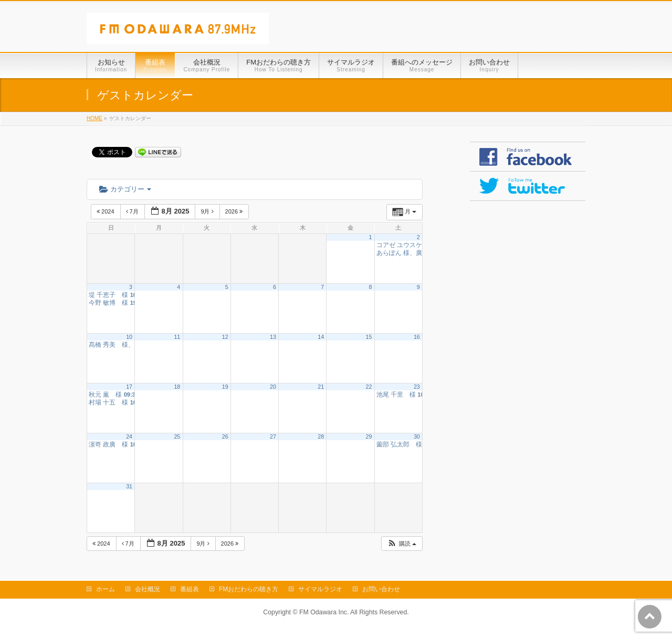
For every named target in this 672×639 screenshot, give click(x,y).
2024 (106, 211)
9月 (208, 211)
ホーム (106, 589)
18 (177, 387)
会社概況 (148, 589)
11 (177, 337)
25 (177, 436)
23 (417, 387)
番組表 (190, 589)
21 (321, 387)
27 (273, 436)
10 (129, 337)
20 (273, 387)
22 (369, 387)
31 (129, 486)
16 (417, 337)
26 (225, 436)
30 (417, 436)
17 (129, 387)
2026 (235, 211)
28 (321, 436)
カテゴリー (125, 189)
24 (129, 436)
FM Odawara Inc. (324, 612)
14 (321, 337)
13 (273, 337)
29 (369, 436)
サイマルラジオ (320, 589)
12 (225, 337)
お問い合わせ (381, 589)
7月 (133, 211)
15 (369, 337)
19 (225, 387)
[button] (402, 544)
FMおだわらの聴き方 (249, 589)
